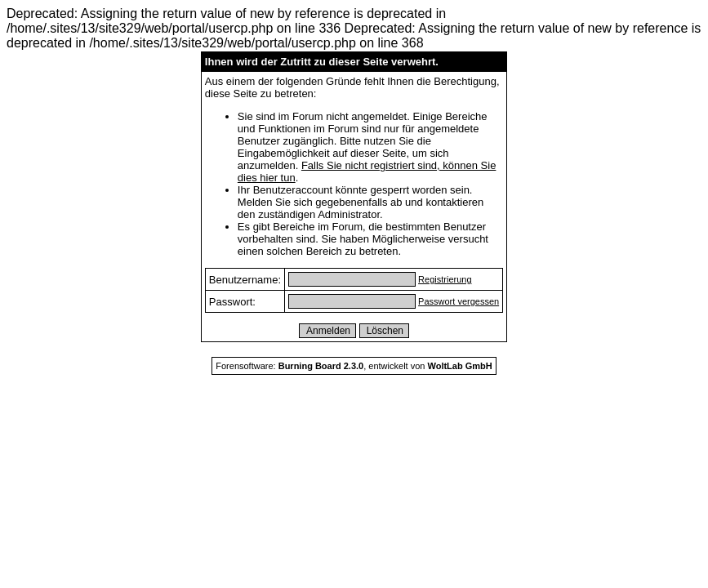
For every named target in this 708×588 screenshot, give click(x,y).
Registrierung (445, 279)
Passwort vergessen (459, 301)
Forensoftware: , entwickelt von (354, 366)
